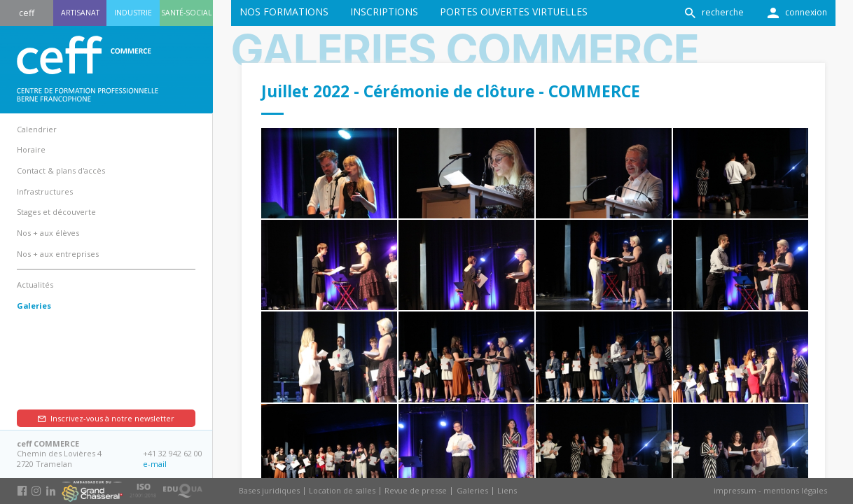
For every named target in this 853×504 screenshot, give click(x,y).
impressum (735, 490)
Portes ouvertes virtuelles (514, 12)
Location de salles (342, 490)
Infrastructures (45, 191)
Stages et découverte (56, 212)
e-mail (155, 464)
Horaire (31, 149)
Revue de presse (416, 490)
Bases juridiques (269, 490)
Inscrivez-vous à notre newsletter (112, 418)
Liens (507, 490)
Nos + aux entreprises (58, 254)
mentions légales (795, 490)
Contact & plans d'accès (61, 170)
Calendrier (37, 129)
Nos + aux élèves (48, 233)
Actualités (35, 285)
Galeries (472, 490)
